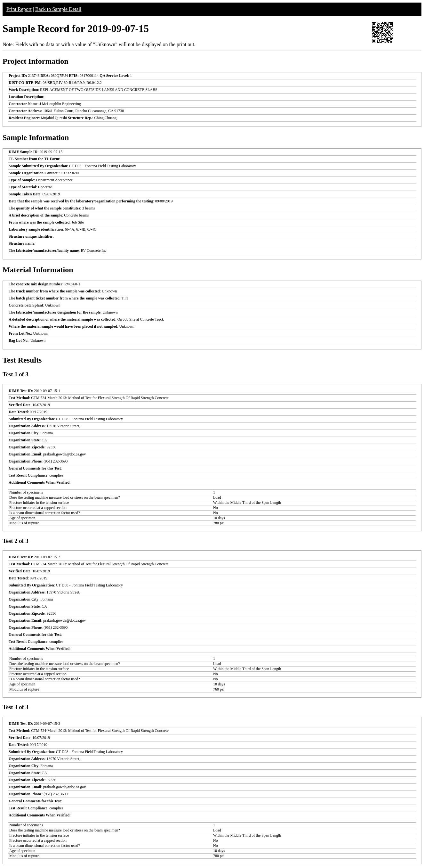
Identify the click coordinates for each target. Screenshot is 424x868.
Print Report (19, 9)
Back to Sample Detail (58, 9)
